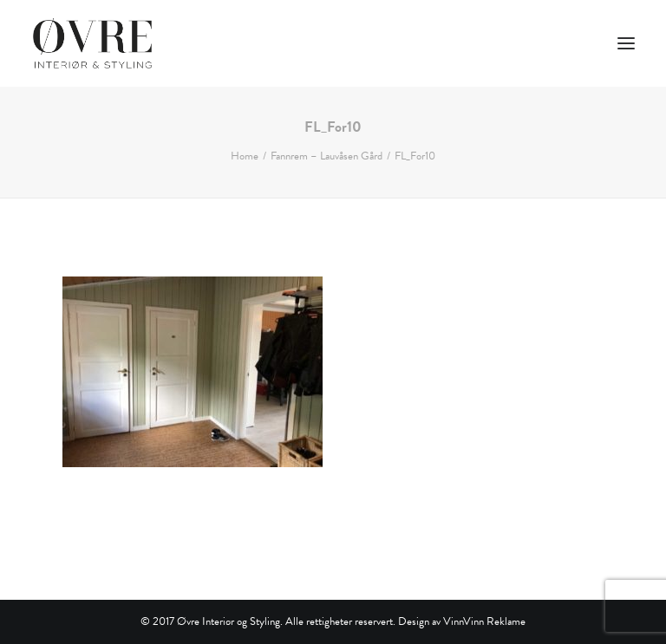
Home (245, 156)
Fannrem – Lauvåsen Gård (326, 156)
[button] (626, 43)
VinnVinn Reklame (484, 621)
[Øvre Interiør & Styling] (92, 43)
